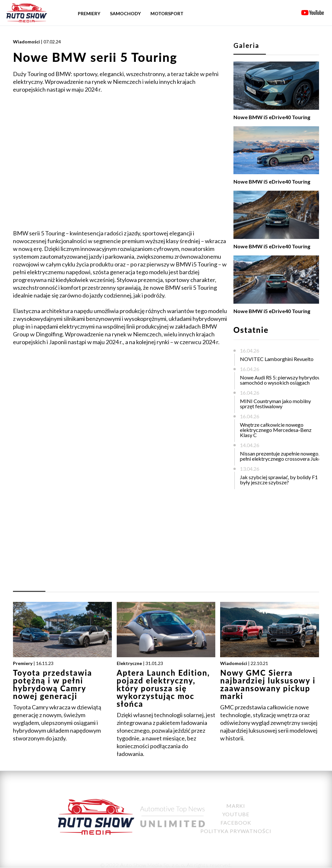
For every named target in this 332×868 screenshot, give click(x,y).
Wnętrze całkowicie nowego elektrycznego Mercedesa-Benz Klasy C (276, 430)
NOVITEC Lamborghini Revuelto (277, 359)
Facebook (236, 823)
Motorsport (167, 13)
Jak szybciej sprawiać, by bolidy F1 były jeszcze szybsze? (279, 480)
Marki (236, 806)
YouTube (236, 814)
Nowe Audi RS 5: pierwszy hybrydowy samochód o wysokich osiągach (282, 380)
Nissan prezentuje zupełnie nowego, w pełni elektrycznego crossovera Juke (282, 456)
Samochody (125, 13)
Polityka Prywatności (236, 831)
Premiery (89, 13)
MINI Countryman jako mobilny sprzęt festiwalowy (275, 404)
